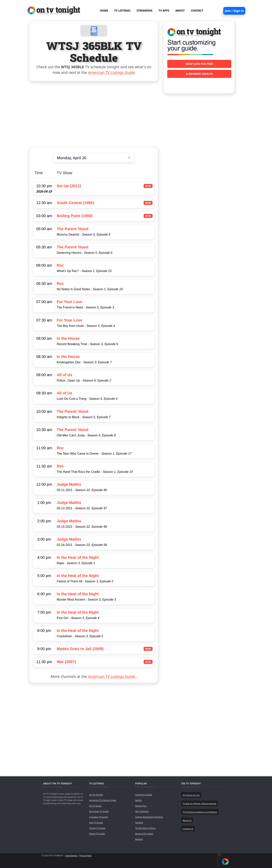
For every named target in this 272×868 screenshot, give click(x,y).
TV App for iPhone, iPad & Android (199, 803)
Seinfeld (139, 822)
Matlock (139, 839)
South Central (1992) (75, 203)
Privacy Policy (85, 856)
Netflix (138, 800)
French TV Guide (97, 828)
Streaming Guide (144, 795)
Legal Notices (71, 856)
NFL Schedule (142, 811)
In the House (68, 338)
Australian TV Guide (99, 811)
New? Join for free (199, 64)
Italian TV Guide (97, 834)
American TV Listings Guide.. (113, 676)
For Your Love (70, 302)
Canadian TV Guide (99, 817)
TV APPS (164, 10)
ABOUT (180, 10)
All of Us (65, 375)
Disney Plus (141, 806)
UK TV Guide (95, 806)
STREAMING (145, 10)
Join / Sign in (234, 11)
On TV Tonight (96, 795)
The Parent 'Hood (73, 229)
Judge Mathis (69, 484)
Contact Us (188, 829)
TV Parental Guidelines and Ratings (200, 812)
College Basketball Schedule (149, 817)
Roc (60, 265)
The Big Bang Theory (145, 828)
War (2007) (66, 662)
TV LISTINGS (122, 10)
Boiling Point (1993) (75, 216)
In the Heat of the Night (78, 557)
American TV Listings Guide (112, 72)
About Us (187, 820)
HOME (104, 10)
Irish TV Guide (96, 822)
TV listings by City (191, 795)
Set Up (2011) (69, 186)
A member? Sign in (199, 74)
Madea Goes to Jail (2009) (80, 649)
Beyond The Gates (144, 834)
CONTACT (197, 10)
